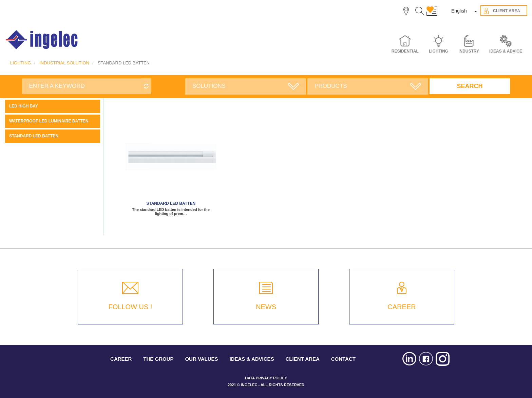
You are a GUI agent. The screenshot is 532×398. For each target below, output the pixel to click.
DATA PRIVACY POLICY (266, 378)
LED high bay (24, 106)
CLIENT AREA (303, 359)
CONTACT (343, 359)
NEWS (266, 307)
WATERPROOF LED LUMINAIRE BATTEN (49, 121)
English (459, 11)
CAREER (402, 307)
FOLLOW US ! (130, 307)
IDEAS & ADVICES (252, 359)
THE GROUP (158, 359)
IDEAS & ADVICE (506, 51)
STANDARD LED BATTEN (34, 136)
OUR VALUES (201, 359)
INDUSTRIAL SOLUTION (64, 63)
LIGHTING (21, 63)
